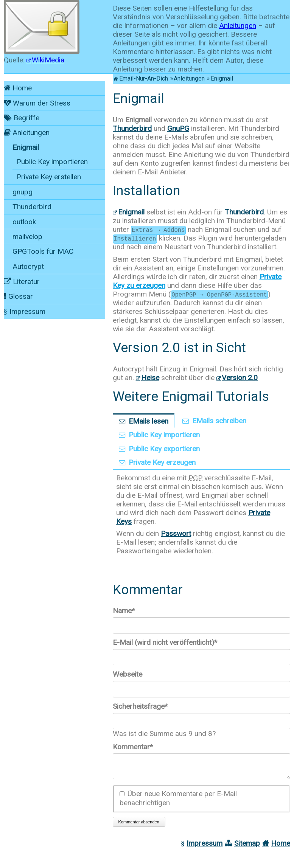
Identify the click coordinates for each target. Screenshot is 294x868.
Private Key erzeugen (162, 462)
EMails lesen (149, 421)
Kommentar (133, 747)
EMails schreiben (219, 421)
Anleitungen (238, 26)
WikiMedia (48, 60)
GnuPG (178, 128)
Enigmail (131, 212)
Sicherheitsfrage (140, 706)
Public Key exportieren (164, 449)
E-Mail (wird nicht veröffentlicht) (165, 642)
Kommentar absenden (139, 826)
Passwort (176, 533)
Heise (150, 378)
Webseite (128, 674)
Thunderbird (132, 128)
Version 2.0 (240, 378)
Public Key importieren (164, 435)
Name (129, 611)
